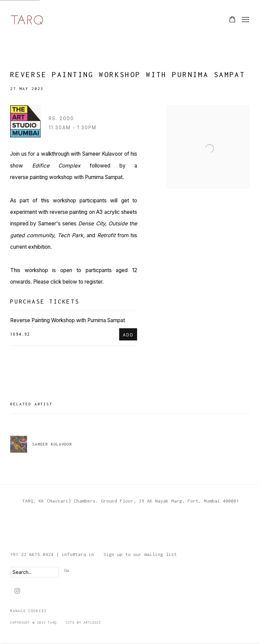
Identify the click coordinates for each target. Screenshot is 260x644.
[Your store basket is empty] (232, 20)
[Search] (35, 572)
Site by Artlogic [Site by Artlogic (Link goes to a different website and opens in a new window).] (83, 623)
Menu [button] (245, 20)
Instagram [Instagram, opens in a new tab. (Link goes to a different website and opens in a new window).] (17, 591)
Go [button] (67, 570)
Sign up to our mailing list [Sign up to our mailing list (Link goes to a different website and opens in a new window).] (140, 554)
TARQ (27, 20)
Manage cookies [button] (28, 611)
